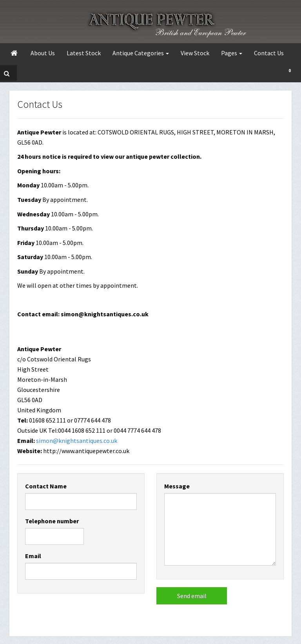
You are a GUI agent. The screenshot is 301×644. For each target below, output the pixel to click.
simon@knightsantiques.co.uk (77, 441)
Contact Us (269, 53)
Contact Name (46, 486)
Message (177, 486)
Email (33, 556)
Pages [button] (232, 53)
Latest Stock (84, 53)
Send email (192, 596)
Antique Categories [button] (141, 53)
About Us (43, 53)
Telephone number (52, 521)
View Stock (195, 53)
